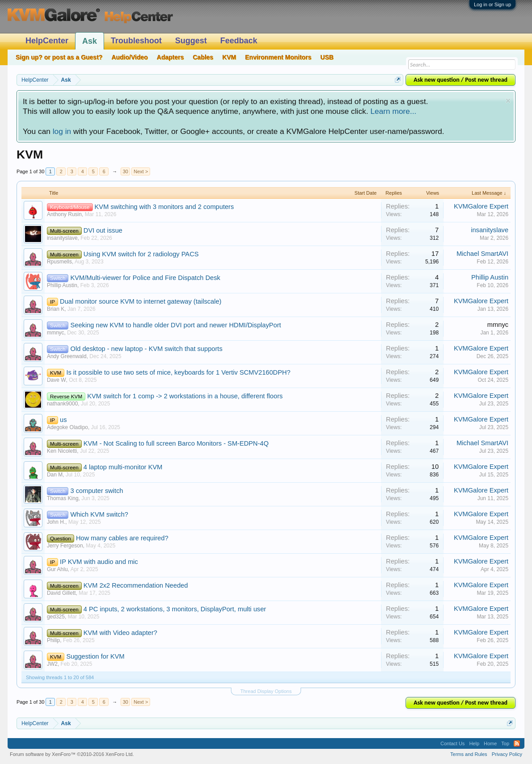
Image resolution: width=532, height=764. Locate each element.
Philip (53, 640)
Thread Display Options (266, 691)
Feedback (239, 41)
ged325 (56, 617)
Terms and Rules (469, 754)
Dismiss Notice (508, 101)
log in (62, 131)
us (63, 420)
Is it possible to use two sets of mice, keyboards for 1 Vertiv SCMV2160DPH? (178, 372)
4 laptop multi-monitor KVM (123, 467)
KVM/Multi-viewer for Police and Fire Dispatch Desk (146, 278)
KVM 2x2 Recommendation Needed (136, 585)
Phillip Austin (62, 285)
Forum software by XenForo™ (72, 754)
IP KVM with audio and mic (99, 562)
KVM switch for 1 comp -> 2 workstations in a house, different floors (185, 396)
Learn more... (393, 111)
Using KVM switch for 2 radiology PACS (141, 254)
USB (327, 57)
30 (126, 171)
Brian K (56, 309)
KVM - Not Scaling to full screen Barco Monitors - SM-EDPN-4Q (176, 443)
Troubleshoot (136, 41)
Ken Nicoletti (62, 451)
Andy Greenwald (67, 356)
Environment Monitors (279, 57)
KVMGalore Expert (481, 206)
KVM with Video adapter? (120, 633)
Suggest (191, 41)
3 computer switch (97, 491)
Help (474, 743)
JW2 (52, 664)
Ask (90, 41)
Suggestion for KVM (95, 656)
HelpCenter (47, 41)
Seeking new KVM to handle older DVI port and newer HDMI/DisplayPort (176, 325)
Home (490, 743)
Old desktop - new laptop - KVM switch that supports (147, 349)
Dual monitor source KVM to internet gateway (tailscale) (141, 301)
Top (505, 743)
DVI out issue (103, 230)
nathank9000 (62, 404)
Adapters (170, 57)
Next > (141, 171)
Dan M (55, 475)
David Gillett (61, 593)
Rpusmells (59, 262)
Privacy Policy (507, 754)
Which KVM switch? (100, 514)
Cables (203, 57)
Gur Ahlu (57, 569)
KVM (229, 57)
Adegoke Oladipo (67, 427)
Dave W (57, 380)
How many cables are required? (122, 538)
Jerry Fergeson (65, 546)
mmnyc (56, 333)
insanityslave (62, 238)
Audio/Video (129, 57)
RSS (517, 743)
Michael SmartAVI (482, 254)
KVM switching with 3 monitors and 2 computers (164, 207)
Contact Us (452, 743)
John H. (56, 522)
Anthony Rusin (64, 214)
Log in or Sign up (492, 4)
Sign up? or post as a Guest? (59, 57)
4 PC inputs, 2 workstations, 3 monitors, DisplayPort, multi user (175, 609)
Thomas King (63, 498)
